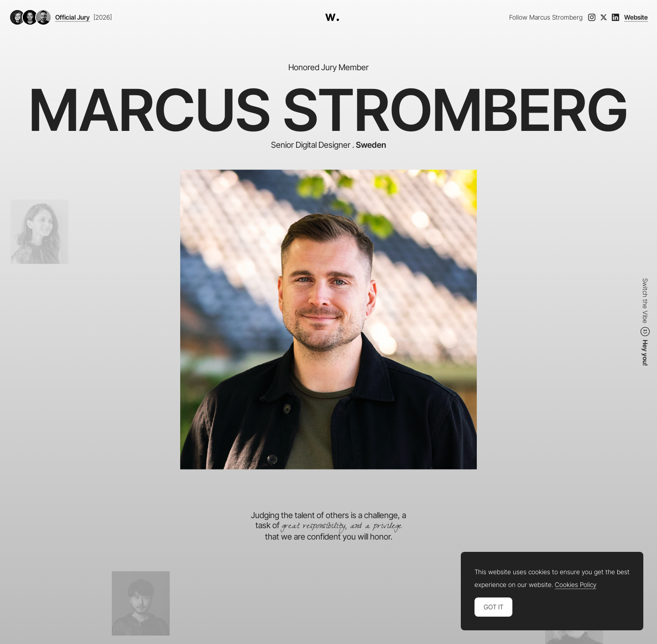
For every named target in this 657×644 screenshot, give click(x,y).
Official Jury (73, 17)
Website (636, 17)
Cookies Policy (576, 585)
